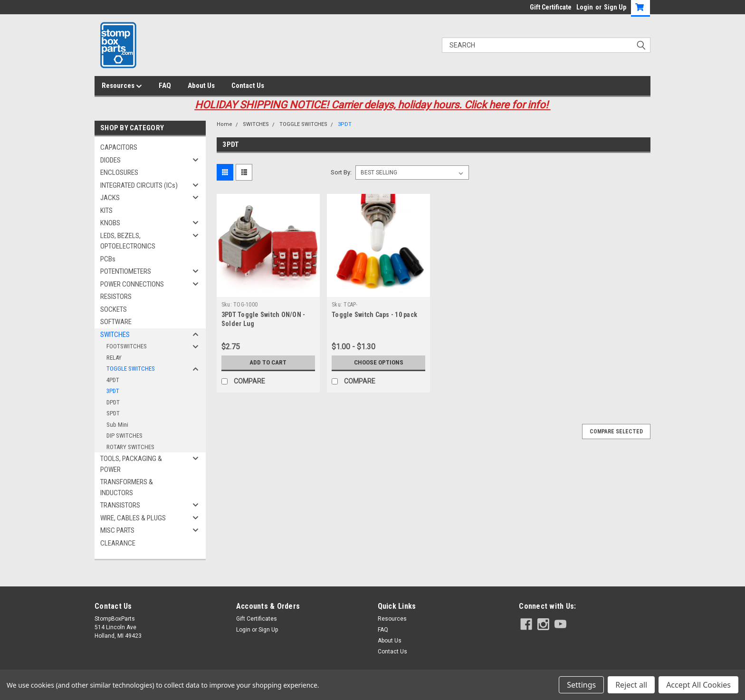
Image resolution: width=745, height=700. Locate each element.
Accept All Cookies (698, 685)
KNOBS (110, 223)
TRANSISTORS (120, 505)
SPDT (113, 413)
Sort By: (341, 172)
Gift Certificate (551, 7)
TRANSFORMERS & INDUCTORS (127, 487)
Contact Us (248, 86)
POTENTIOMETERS (126, 271)
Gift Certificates (257, 619)
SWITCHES (115, 335)
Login (585, 7)
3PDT (113, 391)
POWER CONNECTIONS (132, 284)
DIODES (110, 160)
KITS (106, 211)
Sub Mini (117, 425)
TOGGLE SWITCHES (131, 369)
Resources (122, 86)
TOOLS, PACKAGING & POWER (131, 464)
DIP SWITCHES (124, 436)
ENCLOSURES (119, 173)
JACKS (110, 198)
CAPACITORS (119, 147)
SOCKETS (114, 309)
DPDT (113, 402)
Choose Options (379, 363)
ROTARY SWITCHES (130, 447)
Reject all (631, 685)
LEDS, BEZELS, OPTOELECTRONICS (128, 241)
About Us (201, 86)
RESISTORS (116, 297)
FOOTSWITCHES (127, 346)
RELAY (114, 358)
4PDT (113, 380)
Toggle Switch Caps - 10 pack (374, 315)
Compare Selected (616, 432)
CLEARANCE (118, 543)
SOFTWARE (116, 322)
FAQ (165, 86)
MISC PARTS (117, 530)
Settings (581, 685)
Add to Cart (268, 363)
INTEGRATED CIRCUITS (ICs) (139, 185)
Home (224, 124)
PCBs (108, 259)
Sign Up (615, 7)
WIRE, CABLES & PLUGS (133, 518)
